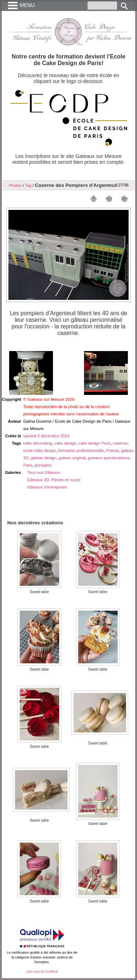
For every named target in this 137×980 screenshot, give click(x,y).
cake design (65, 443)
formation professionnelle (81, 451)
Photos (15, 185)
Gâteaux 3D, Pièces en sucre (54, 480)
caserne (120, 443)
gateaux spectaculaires (109, 458)
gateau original (72, 458)
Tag (28, 185)
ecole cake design (39, 451)
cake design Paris (95, 443)
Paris (28, 465)
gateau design (43, 458)
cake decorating (37, 443)
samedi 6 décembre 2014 (46, 436)
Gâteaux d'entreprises (47, 487)
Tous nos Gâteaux (44, 472)
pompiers (43, 465)
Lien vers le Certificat (42, 972)
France (112, 451)
